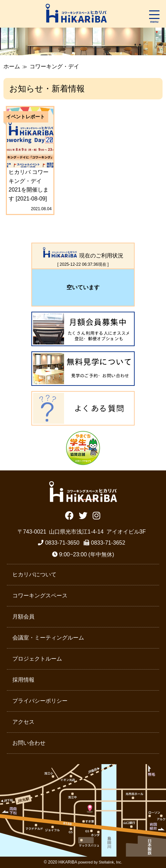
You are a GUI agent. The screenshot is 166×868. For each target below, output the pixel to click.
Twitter (83, 515)
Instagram (97, 515)
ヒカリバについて (34, 574)
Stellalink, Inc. (111, 862)
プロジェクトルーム (37, 659)
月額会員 (23, 617)
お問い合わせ (29, 743)
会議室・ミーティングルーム (48, 638)
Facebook (69, 515)
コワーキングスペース (40, 596)
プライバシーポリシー (40, 701)
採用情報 (23, 680)
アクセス (23, 722)
